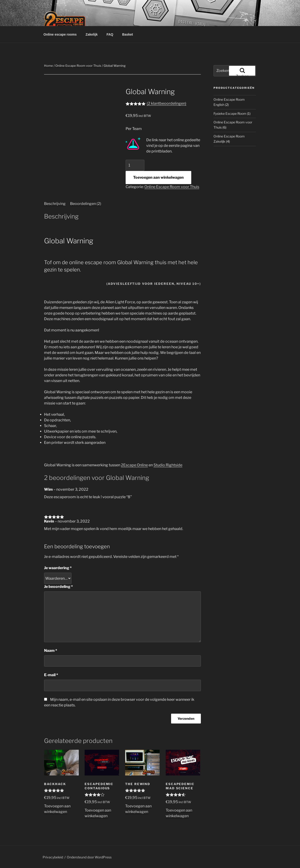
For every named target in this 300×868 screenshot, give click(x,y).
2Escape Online (134, 465)
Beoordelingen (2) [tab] (86, 204)
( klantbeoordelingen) (167, 103)
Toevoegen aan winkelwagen (158, 177)
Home (49, 66)
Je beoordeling (58, 587)
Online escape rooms (60, 34)
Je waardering (58, 568)
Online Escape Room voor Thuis (78, 66)
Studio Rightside (168, 465)
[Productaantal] (135, 165)
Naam (51, 651)
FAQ (110, 34)
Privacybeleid (53, 857)
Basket (127, 34)
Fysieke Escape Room (230, 113)
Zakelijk (92, 34)
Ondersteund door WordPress (89, 857)
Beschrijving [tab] (55, 204)
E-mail (51, 675)
